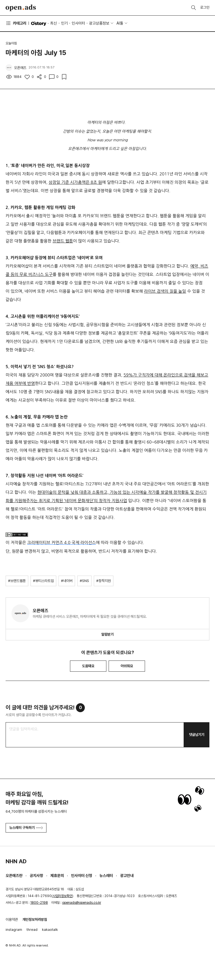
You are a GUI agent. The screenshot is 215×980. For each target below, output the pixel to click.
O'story (39, 23)
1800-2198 (39, 903)
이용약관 (12, 920)
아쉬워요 (127, 666)
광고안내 (127, 876)
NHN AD (16, 861)
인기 (64, 23)
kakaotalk (50, 930)
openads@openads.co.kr (82, 903)
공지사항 (36, 876)
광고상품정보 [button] (99, 23)
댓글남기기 (197, 735)
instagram (14, 930)
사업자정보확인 (62, 896)
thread (32, 930)
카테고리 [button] (16, 23)
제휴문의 (57, 876)
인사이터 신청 (82, 876)
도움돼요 (88, 666)
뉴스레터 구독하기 (26, 828)
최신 (53, 23)
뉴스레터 (106, 876)
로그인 (205, 7)
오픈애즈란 (14, 876)
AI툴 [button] (120, 23)
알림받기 (107, 634)
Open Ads (21, 8)
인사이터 (78, 23)
